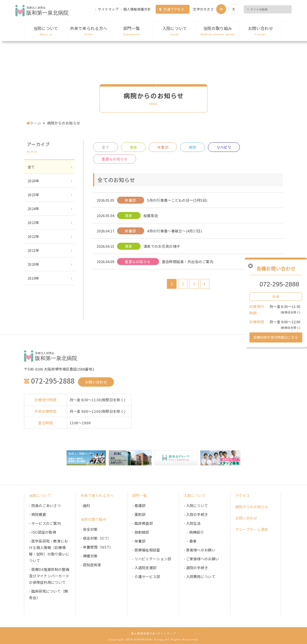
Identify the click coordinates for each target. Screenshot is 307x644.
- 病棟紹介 (194, 532)
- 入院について (196, 505)
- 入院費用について (200, 576)
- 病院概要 (38, 514)
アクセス (242, 495)
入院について (175, 31)
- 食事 (190, 541)
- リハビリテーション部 (152, 559)
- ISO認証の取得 (43, 532)
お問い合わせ (260, 31)
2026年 (33, 181)
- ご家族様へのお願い (201, 559)
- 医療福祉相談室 (146, 550)
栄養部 (163, 147)
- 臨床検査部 (142, 523)
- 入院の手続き (196, 514)
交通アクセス (174, 9)
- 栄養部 (139, 541)
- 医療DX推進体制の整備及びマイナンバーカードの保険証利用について (49, 576)
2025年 (33, 195)
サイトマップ (108, 9)
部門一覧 (132, 31)
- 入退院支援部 (144, 568)
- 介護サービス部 (146, 576)
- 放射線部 (141, 532)
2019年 (33, 278)
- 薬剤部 (139, 514)
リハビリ (224, 147)
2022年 (33, 236)
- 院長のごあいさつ (45, 505)
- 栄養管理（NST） (97, 547)
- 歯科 (85, 505)
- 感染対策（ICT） (96, 538)
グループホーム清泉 (252, 529)
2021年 (33, 250)
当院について (46, 31)
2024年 (33, 209)
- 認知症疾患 (91, 565)
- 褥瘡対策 (89, 556)
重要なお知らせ (115, 159)
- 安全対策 (89, 529)
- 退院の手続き (196, 568)
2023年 (33, 222)
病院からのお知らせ (252, 507)
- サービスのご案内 (45, 523)
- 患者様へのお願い (200, 550)
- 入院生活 (192, 523)
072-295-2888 (279, 284)
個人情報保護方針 (137, 9)
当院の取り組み (218, 31)
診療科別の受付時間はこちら (276, 337)
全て (105, 147)
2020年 (33, 264)
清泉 (133, 147)
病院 (192, 147)
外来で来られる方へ (89, 31)
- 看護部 (139, 505)
